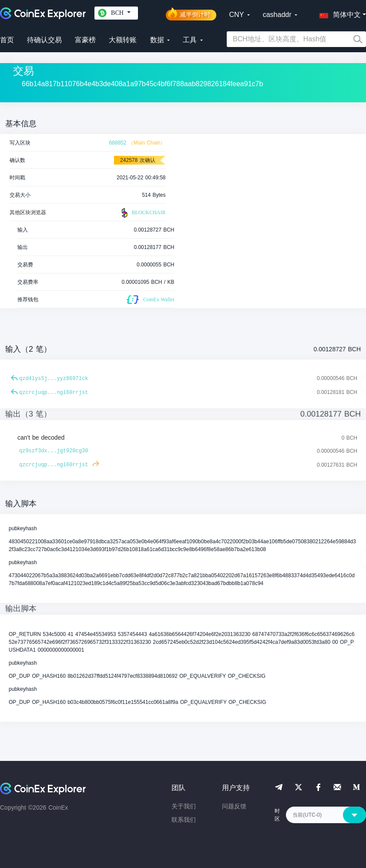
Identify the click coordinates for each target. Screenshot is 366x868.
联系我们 (184, 820)
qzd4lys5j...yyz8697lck (54, 379)
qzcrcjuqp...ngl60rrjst (54, 393)
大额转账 (123, 40)
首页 (7, 40)
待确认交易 (44, 40)
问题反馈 (234, 806)
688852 (118, 143)
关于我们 (184, 806)
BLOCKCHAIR (142, 213)
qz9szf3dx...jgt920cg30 (54, 451)
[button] (338, 13)
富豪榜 (85, 40)
